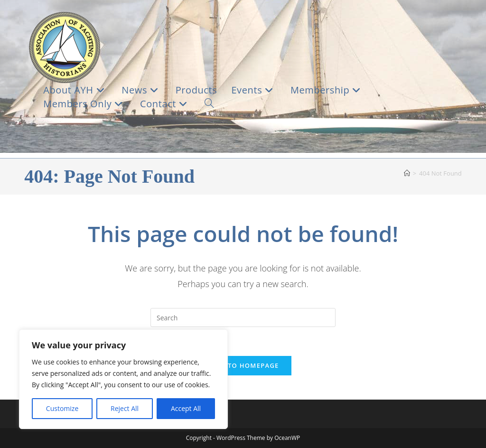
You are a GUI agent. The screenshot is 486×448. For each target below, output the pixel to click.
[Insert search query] (243, 317)
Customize (62, 408)
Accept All (186, 408)
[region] (123, 379)
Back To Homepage (243, 365)
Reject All (125, 408)
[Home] (407, 173)
